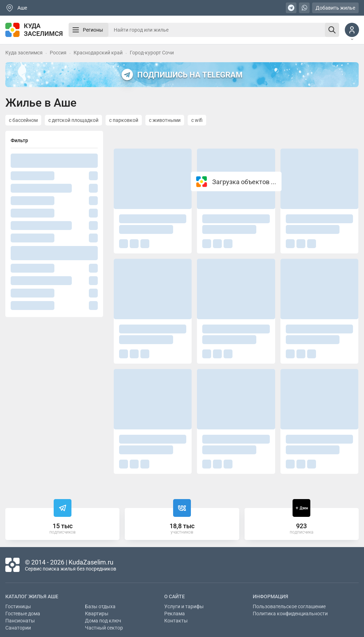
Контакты (176, 621)
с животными (165, 120)
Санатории (18, 628)
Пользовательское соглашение (289, 606)
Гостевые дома (23, 614)
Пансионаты (20, 621)
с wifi (197, 120)
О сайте (175, 596)
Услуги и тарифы (184, 606)
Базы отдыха (100, 606)
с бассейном (23, 120)
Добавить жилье (335, 8)
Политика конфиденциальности (290, 614)
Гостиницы (18, 606)
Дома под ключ (103, 621)
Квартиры (97, 614)
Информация (271, 596)
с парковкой (124, 120)
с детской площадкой (73, 120)
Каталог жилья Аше (32, 596)
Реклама (175, 614)
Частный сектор (104, 628)
